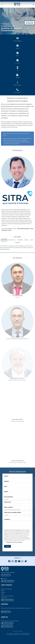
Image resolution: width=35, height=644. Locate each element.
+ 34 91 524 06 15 (6, 575)
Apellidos (7, 481)
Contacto (11, 634)
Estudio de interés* (9, 507)
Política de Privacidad (17, 542)
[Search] (33, 5)
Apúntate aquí (6, 612)
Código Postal (7, 502)
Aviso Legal (17, 634)
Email (6, 487)
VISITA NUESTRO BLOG (7, 626)
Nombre (6, 476)
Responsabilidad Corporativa (14, 635)
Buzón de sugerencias (7, 581)
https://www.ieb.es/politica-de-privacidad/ (17, 540)
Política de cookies (25, 635)
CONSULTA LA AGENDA (7, 623)
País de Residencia (9, 497)
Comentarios (7, 519)
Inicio (7, 634)
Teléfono (6, 492)
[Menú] (2, 5)
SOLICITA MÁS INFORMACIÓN (30, 23)
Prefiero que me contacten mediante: (13, 512)
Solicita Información (7, 600)
